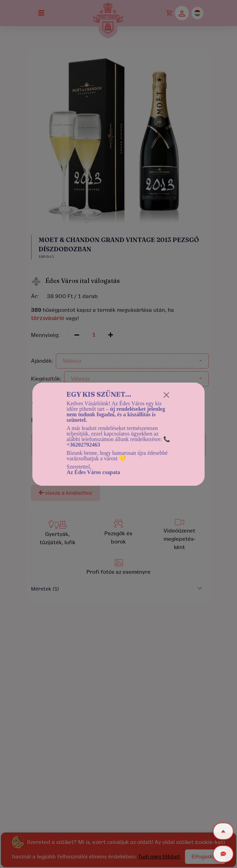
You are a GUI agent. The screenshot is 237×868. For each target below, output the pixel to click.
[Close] (166, 395)
